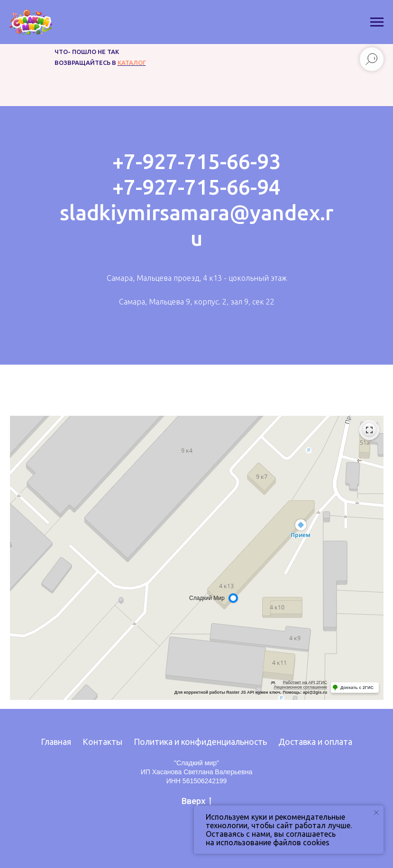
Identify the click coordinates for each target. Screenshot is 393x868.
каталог (132, 63)
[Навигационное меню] (377, 22)
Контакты (102, 742)
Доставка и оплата (315, 742)
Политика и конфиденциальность (200, 742)
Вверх (196, 801)
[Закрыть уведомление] (376, 813)
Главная (56, 742)
